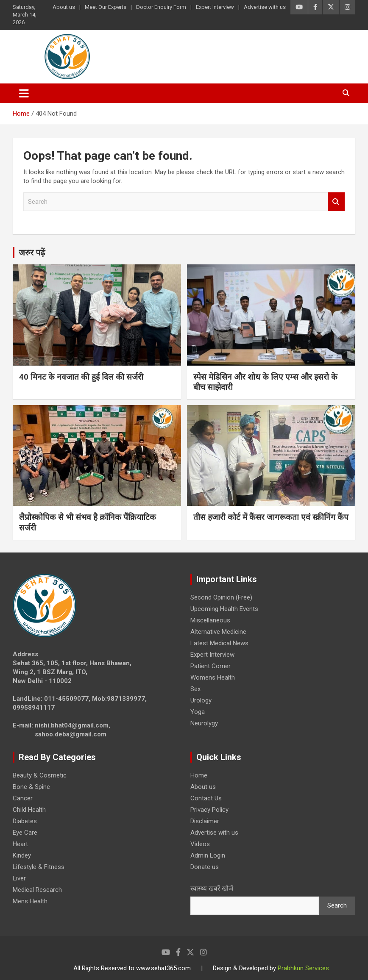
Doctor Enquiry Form (161, 7)
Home (199, 775)
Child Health (29, 810)
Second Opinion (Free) (221, 597)
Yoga (198, 712)
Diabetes (25, 821)
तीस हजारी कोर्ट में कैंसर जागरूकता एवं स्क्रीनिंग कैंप (271, 517)
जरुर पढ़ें (32, 253)
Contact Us (206, 798)
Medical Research (37, 890)
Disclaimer (205, 821)
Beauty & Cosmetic (40, 775)
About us (64, 7)
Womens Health (213, 677)
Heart (20, 844)
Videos (200, 844)
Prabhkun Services (303, 968)
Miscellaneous (210, 620)
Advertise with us (265, 7)
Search (336, 202)
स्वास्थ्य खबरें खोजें (212, 888)
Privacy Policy (209, 810)
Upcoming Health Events (224, 609)
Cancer (23, 798)
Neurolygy (204, 723)
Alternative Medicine (218, 632)
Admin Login (208, 855)
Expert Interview (215, 7)
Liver (19, 878)
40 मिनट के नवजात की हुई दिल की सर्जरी (81, 377)
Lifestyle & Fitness (39, 867)
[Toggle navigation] (24, 93)
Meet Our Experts (106, 7)
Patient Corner (210, 666)
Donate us (205, 867)
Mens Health (30, 901)
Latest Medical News (219, 643)
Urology (201, 700)
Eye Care (25, 833)
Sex (195, 689)
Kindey (22, 855)
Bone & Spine (31, 787)
